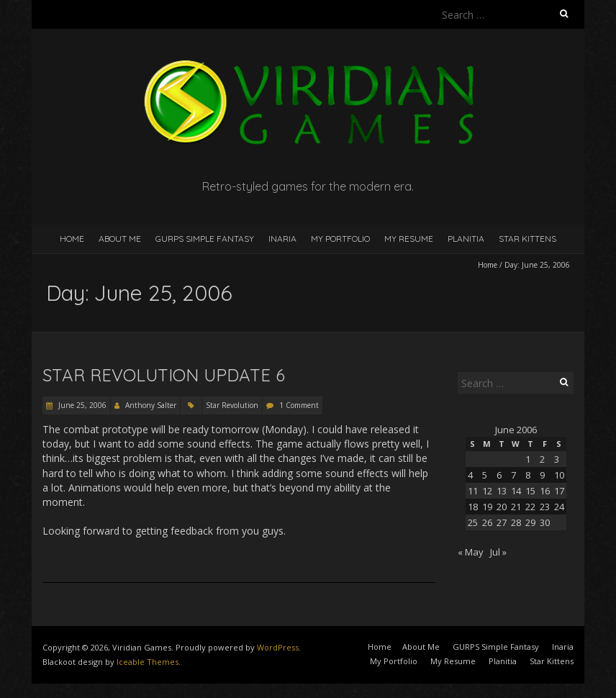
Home (72, 239)
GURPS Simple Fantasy (205, 239)
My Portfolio (340, 239)
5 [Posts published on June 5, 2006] (485, 475)
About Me (120, 239)
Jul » (498, 552)
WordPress (278, 647)
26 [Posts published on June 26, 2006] (487, 522)
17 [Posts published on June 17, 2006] (559, 491)
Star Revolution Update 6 (164, 375)
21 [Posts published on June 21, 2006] (516, 507)
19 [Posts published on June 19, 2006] (487, 507)
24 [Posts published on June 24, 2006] (559, 507)
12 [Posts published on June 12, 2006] (487, 491)
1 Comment (299, 405)
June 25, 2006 (81, 405)
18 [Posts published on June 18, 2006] (473, 507)
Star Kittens (527, 239)
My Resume (409, 239)
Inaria (282, 239)
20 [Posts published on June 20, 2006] (502, 507)
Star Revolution (232, 405)
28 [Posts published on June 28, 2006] (516, 522)
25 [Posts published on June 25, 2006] (473, 522)
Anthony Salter (151, 405)
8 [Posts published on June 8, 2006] (528, 475)
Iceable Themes (148, 662)
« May (471, 552)
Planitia (466, 239)
